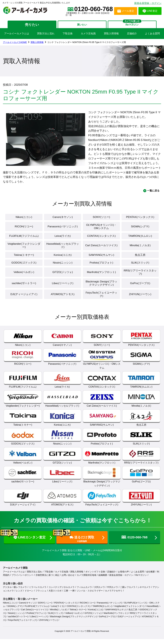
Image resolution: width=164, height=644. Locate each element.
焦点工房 (140, 259)
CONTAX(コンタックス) (101, 239)
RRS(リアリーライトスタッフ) (140, 277)
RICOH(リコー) (24, 229)
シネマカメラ (144, 594)
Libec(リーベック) (63, 289)
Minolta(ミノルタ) (140, 249)
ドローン (29, 598)
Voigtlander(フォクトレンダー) (24, 249)
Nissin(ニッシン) (63, 267)
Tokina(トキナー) (24, 259)
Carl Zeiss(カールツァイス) (101, 249)
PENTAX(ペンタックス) (140, 219)
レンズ (19, 598)
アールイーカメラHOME (15, 44)
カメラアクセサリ (114, 598)
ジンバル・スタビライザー (90, 598)
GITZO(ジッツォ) (63, 277)
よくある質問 (152, 35)
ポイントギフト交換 (95, 579)
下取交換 (68, 35)
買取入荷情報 (111, 35)
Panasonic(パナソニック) (63, 229)
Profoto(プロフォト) (101, 267)
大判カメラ (100, 594)
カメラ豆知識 (88, 35)
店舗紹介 (132, 35)
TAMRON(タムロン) (140, 239)
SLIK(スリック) (140, 267)
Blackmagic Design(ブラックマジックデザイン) (101, 289)
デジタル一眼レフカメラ (15, 594)
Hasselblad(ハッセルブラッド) (63, 249)
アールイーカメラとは (17, 35)
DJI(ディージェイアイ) (24, 301)
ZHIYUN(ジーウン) (140, 301)
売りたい (27, 26)
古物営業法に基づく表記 (47, 582)
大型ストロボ (55, 598)
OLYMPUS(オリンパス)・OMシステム (101, 229)
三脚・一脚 (69, 598)
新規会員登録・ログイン (148, 3)
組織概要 (103, 582)
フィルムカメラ (84, 594)
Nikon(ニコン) (24, 219)
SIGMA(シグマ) (140, 229)
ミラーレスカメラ (38, 594)
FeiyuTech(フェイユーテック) (101, 301)
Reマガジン (141, 582)
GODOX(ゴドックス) (24, 267)
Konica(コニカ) (63, 259)
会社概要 (151, 579)
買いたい (82, 26)
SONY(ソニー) (101, 219)
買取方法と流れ (46, 35)
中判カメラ (113, 594)
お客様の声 (123, 579)
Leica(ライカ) (63, 239)
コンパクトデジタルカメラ (62, 594)
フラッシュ (41, 598)
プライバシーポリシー (22, 582)
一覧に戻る (153, 193)
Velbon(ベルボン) (24, 277)
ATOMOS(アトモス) (63, 301)
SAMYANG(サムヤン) (101, 259)
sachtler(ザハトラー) (24, 289)
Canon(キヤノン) (63, 219)
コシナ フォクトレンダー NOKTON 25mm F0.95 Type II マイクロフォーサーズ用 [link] (87, 44)
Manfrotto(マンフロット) (101, 277)
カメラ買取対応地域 (86, 582)
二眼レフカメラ (128, 594)
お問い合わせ (68, 582)
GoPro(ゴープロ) (140, 289)
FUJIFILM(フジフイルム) (24, 239)
